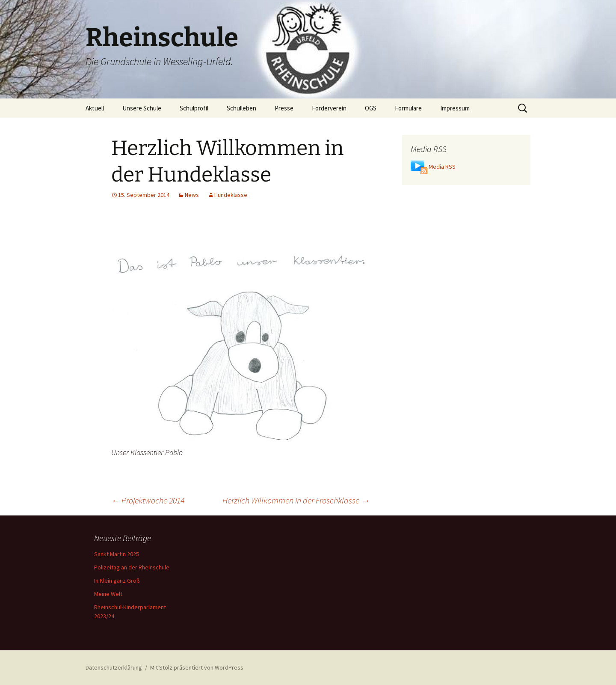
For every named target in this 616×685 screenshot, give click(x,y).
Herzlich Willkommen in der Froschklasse (296, 500)
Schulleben (241, 108)
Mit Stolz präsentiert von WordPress (197, 667)
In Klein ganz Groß (117, 581)
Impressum (455, 108)
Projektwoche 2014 (148, 500)
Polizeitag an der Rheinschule (132, 567)
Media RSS (442, 167)
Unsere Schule (142, 108)
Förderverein (329, 108)
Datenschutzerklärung (114, 667)
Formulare (408, 108)
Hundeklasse (231, 195)
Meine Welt (108, 594)
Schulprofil (194, 108)
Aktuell (95, 108)
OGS (371, 108)
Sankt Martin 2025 (117, 554)
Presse (284, 108)
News (192, 195)
